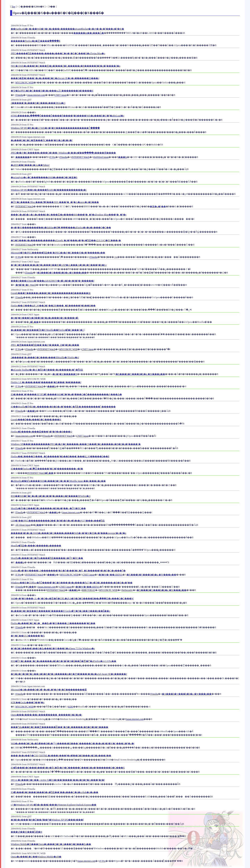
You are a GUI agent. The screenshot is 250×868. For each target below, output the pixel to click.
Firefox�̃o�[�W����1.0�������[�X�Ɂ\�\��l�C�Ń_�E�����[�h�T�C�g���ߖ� (68, 571)
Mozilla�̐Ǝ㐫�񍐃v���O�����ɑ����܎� (36, 546)
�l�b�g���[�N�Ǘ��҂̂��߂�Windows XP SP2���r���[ (47, 820)
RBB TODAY (89, 590)
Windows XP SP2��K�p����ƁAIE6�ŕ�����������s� (49, 190)
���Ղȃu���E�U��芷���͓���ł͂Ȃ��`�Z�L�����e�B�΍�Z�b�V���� (59, 727)
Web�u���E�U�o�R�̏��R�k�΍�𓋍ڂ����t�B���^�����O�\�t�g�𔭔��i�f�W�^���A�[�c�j (73, 743)
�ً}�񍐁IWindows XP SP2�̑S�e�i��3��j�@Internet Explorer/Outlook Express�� (54, 805)
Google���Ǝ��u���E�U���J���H (36, 420)
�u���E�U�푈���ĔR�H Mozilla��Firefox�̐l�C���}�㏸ (47, 330)
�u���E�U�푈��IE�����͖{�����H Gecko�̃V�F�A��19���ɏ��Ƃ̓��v (60, 611)
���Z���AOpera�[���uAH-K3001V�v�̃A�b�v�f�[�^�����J (52, 281)
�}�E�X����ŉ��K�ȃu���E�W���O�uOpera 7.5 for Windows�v (53, 648)
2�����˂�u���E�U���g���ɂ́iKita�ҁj (38, 103)
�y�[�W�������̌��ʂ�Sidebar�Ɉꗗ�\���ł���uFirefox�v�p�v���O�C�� (61, 228)
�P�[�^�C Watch (26, 285)
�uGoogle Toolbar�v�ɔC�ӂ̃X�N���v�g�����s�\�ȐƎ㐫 (47, 370)
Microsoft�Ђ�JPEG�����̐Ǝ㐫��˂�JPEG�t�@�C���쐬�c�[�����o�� (58, 253)
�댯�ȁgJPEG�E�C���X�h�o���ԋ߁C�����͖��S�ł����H (52, 91)
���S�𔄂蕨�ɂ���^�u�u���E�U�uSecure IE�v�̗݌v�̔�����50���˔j (55, 78)
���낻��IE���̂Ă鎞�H (26, 832)
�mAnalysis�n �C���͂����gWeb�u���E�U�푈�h (44, 177)
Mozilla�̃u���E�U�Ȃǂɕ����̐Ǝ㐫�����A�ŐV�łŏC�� (47, 558)
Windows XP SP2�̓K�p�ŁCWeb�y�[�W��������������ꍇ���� (55, 128)
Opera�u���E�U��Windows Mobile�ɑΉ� (36, 857)
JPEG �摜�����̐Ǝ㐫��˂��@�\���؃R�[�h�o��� (45, 345)
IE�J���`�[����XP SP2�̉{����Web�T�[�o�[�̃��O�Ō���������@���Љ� (66, 394)
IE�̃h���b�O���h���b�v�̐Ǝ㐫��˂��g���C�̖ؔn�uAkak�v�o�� (54, 792)
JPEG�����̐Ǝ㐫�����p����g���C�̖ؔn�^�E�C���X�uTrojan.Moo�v (58, 53)
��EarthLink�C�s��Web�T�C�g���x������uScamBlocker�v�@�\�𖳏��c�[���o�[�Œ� (67, 29)
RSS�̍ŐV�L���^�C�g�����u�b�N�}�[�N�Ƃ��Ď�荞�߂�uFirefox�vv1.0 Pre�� (63, 661)
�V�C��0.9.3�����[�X (28, 636)
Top (13, 7)
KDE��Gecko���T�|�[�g (28, 703)
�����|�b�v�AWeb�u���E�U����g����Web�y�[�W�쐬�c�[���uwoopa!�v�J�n (68, 533)
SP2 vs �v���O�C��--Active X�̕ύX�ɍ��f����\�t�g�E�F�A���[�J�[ (58, 780)
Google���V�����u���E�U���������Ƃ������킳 (51, 293)
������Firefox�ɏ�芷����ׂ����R (35, 41)
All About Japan (23, 525)
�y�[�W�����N (65, 374)
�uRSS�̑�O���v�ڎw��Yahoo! (30, 165)
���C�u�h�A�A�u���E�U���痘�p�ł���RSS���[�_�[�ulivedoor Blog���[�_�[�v (69, 215)
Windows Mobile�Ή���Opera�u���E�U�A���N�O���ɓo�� (51, 844)
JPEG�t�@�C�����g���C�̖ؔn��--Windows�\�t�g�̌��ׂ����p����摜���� (63, 153)
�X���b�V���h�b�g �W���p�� (62, 273)
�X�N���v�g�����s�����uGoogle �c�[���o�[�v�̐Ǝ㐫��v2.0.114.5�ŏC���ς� (66, 240)
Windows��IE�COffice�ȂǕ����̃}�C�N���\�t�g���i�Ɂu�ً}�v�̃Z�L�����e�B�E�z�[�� (72, 583)
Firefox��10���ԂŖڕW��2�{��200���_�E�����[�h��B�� (53, 306)
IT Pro (52, 157)
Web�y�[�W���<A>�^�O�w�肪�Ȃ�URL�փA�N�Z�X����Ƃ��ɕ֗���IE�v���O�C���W (72, 599)
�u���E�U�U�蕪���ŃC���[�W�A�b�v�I (42, 140)
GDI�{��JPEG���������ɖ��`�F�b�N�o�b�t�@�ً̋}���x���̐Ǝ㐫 (58, 521)
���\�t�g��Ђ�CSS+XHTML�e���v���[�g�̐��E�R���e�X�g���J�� (61, 756)
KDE (71, 707)
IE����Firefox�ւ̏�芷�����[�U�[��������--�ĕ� (47, 469)
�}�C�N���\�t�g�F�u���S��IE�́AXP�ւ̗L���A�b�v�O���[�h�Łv (59, 265)
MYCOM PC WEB (25, 83)
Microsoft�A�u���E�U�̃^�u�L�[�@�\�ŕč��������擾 (49, 690)
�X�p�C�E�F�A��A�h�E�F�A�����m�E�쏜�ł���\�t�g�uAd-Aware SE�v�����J (69, 674)
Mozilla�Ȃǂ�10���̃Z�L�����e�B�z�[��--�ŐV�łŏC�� (48, 508)
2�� (38, 525)
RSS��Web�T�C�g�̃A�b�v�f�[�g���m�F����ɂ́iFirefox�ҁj (51, 496)
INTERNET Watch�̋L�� (40, 473)
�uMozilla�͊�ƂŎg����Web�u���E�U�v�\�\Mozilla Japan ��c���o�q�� (58, 481)
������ (22, 157)
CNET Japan (61, 95)
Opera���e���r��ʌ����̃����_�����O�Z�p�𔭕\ (46, 715)
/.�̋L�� (34, 322)
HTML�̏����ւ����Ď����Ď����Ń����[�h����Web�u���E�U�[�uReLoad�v (67, 116)
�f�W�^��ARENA (111, 575)
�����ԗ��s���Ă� (89, 33)
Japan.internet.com (36, 95)
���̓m (123, 157)
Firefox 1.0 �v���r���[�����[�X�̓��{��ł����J (46, 382)
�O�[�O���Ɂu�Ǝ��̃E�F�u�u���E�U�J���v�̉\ (45, 318)
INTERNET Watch (80, 157)
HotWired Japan (101, 157)
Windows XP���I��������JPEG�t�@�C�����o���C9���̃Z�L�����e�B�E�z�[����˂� (76, 444)
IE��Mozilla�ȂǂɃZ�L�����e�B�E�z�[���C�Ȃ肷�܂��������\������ (63, 407)
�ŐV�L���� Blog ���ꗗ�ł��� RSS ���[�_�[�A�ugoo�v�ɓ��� (55, 202)
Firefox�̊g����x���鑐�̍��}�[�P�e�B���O (41, 432)
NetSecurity (127, 590)
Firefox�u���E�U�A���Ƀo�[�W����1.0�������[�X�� (53, 623)
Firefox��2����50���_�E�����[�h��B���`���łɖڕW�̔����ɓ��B (60, 456)
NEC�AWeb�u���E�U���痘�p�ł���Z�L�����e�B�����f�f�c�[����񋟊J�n (66, 66)
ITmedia (19, 95)
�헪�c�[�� (158, 206)
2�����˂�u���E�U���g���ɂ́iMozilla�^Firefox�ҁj (45, 358)
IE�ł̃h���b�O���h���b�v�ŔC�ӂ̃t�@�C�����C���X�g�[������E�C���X (68, 768)
